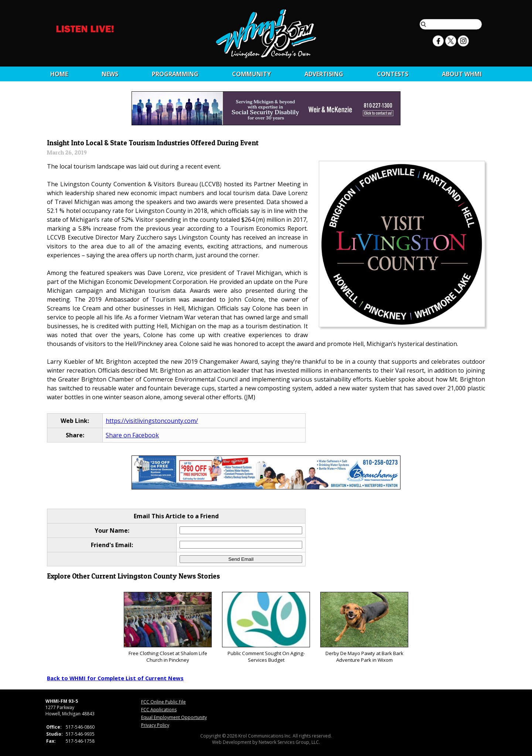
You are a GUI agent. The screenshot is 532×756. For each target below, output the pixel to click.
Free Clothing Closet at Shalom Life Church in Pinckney (168, 628)
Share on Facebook (132, 435)
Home (59, 74)
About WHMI (462, 74)
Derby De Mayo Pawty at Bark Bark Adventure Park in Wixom (364, 628)
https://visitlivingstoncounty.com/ (152, 421)
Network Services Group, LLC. (289, 742)
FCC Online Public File (163, 702)
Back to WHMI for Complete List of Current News (115, 678)
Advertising (324, 74)
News (110, 74)
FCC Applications (159, 710)
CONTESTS (393, 74)
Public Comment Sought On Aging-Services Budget (266, 628)
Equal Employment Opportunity (174, 717)
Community (251, 74)
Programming (175, 74)
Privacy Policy (155, 725)
